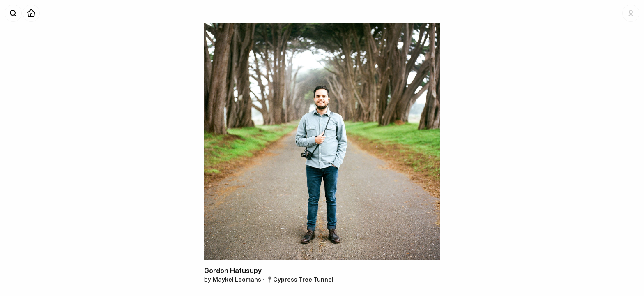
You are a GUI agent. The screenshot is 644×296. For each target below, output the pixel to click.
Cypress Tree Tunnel (303, 279)
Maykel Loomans (237, 279)
